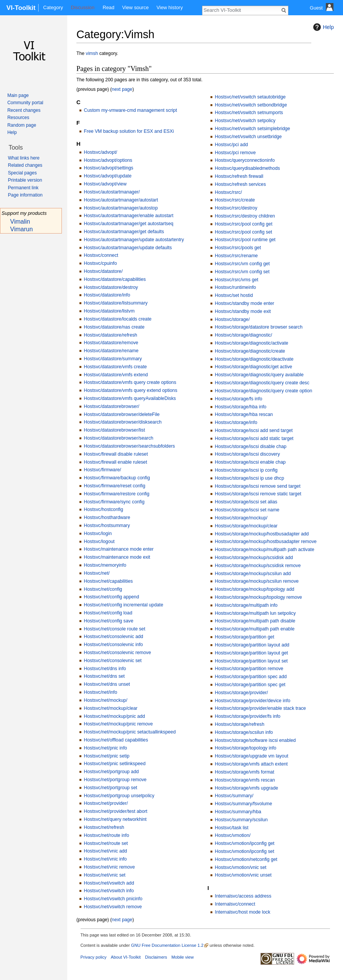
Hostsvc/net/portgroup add (112, 772)
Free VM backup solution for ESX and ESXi (129, 131)
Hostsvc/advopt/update (108, 176)
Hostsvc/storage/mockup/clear (246, 526)
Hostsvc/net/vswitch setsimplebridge (253, 129)
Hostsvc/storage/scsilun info (244, 732)
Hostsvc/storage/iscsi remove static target (258, 494)
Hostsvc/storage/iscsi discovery (248, 454)
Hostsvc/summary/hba (238, 812)
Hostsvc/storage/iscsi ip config (246, 470)
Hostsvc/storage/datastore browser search (259, 327)
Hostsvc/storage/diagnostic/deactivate (254, 359)
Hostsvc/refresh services (240, 184)
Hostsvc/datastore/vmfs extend (116, 375)
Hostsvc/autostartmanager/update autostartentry (134, 240)
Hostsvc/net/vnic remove (109, 867)
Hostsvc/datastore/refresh (111, 335)
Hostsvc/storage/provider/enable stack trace (260, 708)
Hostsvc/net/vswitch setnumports (249, 113)
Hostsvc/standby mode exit (243, 311)
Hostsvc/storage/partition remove (249, 669)
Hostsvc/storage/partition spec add (251, 677)
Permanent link (23, 188)
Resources (18, 118)
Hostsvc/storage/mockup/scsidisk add (254, 558)
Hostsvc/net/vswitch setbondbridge (251, 105)
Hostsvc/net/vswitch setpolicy (245, 121)
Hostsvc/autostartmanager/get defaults (124, 232)
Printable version (25, 180)
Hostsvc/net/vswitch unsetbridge (248, 137)
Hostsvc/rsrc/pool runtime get (245, 240)
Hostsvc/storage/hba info (241, 407)
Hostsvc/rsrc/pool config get (244, 224)
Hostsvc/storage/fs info (239, 399)
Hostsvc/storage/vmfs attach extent (252, 764)
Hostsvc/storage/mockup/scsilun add (253, 574)
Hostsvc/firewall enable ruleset (116, 462)
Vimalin (20, 222)
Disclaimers (156, 957)
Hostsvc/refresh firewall (239, 176)
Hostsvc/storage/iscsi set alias (246, 502)
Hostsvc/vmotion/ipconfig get (245, 843)
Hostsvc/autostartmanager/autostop (121, 208)
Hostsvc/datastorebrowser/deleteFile (122, 414)
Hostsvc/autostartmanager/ (112, 192)
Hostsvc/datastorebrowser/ (112, 406)
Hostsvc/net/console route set (115, 629)
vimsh (92, 53)
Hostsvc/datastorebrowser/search (119, 438)
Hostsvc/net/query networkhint (115, 819)
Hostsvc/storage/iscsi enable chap (250, 462)
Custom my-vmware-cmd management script (131, 110)
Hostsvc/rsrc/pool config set (244, 232)
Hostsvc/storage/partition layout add (252, 645)
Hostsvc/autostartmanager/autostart (121, 200)
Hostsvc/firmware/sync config (114, 502)
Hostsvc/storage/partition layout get (252, 653)
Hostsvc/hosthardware (107, 517)
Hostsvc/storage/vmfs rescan (245, 780)
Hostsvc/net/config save (109, 621)
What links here (24, 158)
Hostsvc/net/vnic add (106, 851)
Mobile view (183, 957)
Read (109, 7)
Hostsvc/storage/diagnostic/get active (254, 367)
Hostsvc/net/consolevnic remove (118, 653)
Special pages (22, 173)
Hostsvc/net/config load (108, 613)
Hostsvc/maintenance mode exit (117, 557)
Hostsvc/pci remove (235, 153)
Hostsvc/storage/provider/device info (253, 701)
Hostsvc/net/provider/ (106, 803)
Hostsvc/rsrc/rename (236, 256)
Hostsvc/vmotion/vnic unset (243, 875)
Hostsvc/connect (101, 255)
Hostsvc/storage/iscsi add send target (254, 430)
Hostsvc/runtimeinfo (236, 287)
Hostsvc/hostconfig (104, 509)
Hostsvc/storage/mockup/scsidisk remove (258, 566)
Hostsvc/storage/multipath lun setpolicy (256, 613)
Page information (25, 195)
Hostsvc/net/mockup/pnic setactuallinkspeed (130, 732)
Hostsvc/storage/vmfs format (245, 772)
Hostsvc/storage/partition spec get (250, 685)
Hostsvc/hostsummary (107, 525)
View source (135, 7)
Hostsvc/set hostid (234, 295)
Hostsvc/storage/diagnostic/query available (259, 375)
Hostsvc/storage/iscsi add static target (254, 438)
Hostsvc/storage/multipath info (246, 605)
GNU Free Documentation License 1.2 (167, 945)
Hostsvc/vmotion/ (233, 835)
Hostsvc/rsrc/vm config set (242, 272)
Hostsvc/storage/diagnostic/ (244, 335)
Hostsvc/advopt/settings (109, 168)
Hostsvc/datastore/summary (113, 359)
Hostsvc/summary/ (234, 796)
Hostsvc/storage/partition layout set (252, 661)
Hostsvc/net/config (103, 589)
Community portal (25, 103)
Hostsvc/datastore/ (103, 271)
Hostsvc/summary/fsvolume (244, 804)
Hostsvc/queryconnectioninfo (245, 160)
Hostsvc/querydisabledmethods (248, 168)
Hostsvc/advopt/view (105, 184)
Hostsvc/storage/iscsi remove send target (258, 486)
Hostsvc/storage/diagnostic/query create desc (262, 383)
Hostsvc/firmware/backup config (117, 478)
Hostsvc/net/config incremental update (124, 605)
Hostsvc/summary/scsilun (241, 820)
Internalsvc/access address (243, 896)
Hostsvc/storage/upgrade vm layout (252, 756)
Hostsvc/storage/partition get (245, 637)
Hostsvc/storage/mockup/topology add (255, 589)
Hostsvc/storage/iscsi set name (247, 510)
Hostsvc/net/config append (112, 597)
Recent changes (24, 110)
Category (53, 7)
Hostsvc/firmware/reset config (115, 486)
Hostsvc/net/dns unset (107, 684)
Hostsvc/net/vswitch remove (113, 907)
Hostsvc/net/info (101, 692)
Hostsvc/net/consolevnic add (114, 637)
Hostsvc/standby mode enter (245, 303)
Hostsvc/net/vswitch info (109, 891)
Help (323, 27)
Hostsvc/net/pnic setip (107, 756)
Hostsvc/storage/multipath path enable (255, 629)
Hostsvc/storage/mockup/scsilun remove (257, 581)
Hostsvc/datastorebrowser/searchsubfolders (129, 446)
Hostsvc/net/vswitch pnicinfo (113, 899)
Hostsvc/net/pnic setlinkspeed (115, 764)
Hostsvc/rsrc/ (229, 192)
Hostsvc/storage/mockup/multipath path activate (265, 550)
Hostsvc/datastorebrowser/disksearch (123, 422)
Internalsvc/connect (235, 904)
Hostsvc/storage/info (236, 422)
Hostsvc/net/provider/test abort (116, 811)
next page (122, 89)
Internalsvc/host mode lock (243, 912)
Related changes (25, 165)
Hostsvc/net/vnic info (105, 859)
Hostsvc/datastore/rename (111, 351)
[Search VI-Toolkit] (241, 10)
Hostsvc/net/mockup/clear (111, 708)
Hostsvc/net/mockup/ (106, 700)
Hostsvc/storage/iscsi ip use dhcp (250, 478)
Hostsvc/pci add (231, 145)
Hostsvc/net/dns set (104, 676)
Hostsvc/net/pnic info (106, 748)
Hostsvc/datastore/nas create (114, 327)
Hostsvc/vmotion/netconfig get (246, 859)
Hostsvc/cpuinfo (100, 263)
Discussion (83, 7)
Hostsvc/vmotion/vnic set (241, 867)
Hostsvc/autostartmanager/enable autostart (129, 216)
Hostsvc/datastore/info (107, 295)
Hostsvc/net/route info (107, 835)
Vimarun (22, 229)
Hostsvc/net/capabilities (108, 581)
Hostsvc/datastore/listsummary (116, 303)
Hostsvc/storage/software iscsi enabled (256, 740)
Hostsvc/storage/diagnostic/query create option (264, 391)
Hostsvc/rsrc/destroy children (245, 216)
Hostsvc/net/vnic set (105, 875)
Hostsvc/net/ (97, 573)
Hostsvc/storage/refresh (240, 724)
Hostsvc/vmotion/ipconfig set (245, 851)
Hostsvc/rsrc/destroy (236, 208)
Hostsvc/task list (232, 828)
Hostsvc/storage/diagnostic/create (250, 351)
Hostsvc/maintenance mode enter (119, 549)
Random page (22, 125)
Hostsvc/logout (99, 542)
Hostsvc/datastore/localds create (118, 319)
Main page (18, 95)
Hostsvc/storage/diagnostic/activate (252, 343)
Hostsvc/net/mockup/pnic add (115, 716)
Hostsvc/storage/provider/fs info (248, 716)
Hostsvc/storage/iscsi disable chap (251, 446)
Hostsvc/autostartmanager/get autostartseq (129, 224)
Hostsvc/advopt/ (101, 152)
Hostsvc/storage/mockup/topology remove (259, 597)
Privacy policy (94, 957)
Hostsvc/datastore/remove (111, 343)
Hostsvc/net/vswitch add (109, 883)
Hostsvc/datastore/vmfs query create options (130, 382)
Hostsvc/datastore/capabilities (115, 279)
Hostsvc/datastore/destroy (111, 287)
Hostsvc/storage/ (232, 319)
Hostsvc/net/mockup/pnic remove (118, 724)
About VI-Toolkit (126, 957)
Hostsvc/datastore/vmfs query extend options (131, 390)
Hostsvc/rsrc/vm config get (243, 264)
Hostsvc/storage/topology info (246, 748)
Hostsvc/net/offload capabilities (116, 740)
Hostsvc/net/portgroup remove (115, 780)
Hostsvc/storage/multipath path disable (255, 621)
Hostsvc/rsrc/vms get (237, 280)
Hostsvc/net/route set (106, 843)
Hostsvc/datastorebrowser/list (115, 430)
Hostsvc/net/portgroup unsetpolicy (119, 796)
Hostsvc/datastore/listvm (109, 311)
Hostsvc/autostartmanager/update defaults (128, 248)
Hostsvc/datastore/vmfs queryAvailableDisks (130, 398)
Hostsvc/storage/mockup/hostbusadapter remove (266, 542)
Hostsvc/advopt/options (108, 160)
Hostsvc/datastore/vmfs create (116, 367)
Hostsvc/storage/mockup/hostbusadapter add (262, 534)
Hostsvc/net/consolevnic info (114, 645)
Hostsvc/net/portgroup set (111, 788)
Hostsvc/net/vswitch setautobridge (250, 97)
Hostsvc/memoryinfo (105, 565)
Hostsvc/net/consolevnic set (113, 661)
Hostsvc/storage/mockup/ (241, 518)
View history (170, 7)
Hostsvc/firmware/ (103, 470)
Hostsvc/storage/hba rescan (244, 414)
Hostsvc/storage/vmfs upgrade (247, 788)
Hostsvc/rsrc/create (235, 200)
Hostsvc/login (98, 534)
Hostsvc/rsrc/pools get (238, 248)
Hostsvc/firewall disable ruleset (116, 454)
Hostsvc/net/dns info (105, 669)
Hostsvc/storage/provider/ (242, 693)
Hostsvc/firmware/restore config (117, 494)
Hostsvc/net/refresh (104, 827)
